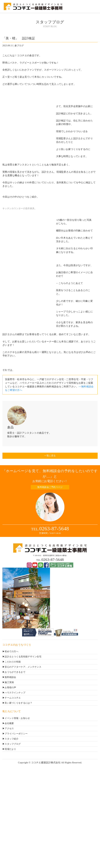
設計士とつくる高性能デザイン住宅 (23, 657)
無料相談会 (10, 677)
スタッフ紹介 (12, 739)
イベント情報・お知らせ (17, 718)
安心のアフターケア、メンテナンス (23, 667)
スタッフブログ (13, 744)
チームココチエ (13, 698)
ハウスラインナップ (15, 693)
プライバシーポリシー (16, 734)
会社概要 (9, 723)
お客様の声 (10, 688)
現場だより (10, 749)
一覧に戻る (50, 456)
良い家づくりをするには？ (18, 703)
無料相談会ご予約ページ (50, 487)
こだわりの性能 (13, 662)
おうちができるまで (15, 672)
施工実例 (9, 682)
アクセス (9, 729)
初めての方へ (12, 651)
